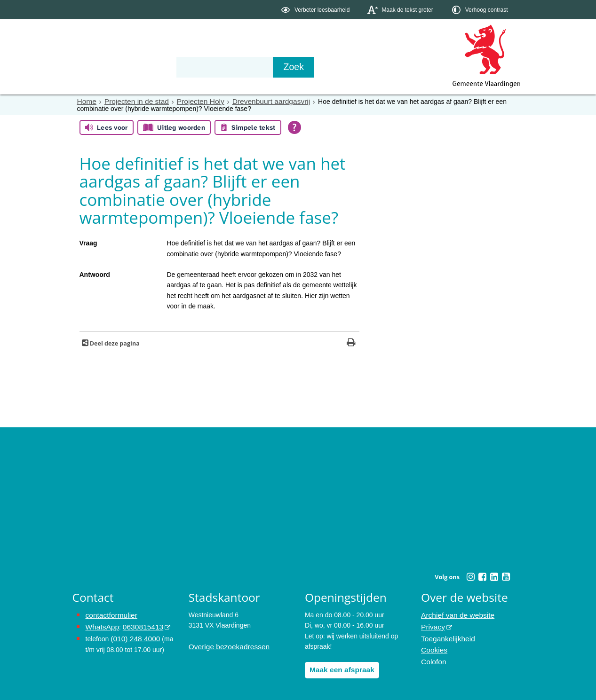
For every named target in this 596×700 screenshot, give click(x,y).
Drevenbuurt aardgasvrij (254, 101)
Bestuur (159, 67)
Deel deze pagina (114, 343)
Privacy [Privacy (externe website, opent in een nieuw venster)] (432, 625)
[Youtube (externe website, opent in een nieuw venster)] (506, 576)
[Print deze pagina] (351, 343)
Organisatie (216, 67)
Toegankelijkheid (445, 635)
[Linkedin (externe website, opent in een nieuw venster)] (494, 576)
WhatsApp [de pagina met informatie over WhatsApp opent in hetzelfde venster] (101, 625)
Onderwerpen (100, 67)
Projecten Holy (190, 101)
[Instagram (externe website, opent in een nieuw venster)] (471, 576)
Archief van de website (454, 614)
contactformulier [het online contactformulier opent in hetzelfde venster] (109, 614)
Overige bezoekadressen (225, 646)
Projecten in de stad (132, 101)
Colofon (432, 656)
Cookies (433, 646)
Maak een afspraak (339, 669)
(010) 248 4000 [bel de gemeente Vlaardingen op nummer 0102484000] (133, 635)
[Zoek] (399, 67)
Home (86, 101)
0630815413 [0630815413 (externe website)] (138, 625)
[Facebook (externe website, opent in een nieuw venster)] (483, 576)
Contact (272, 67)
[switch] (316, 10)
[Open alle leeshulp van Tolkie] (294, 127)
